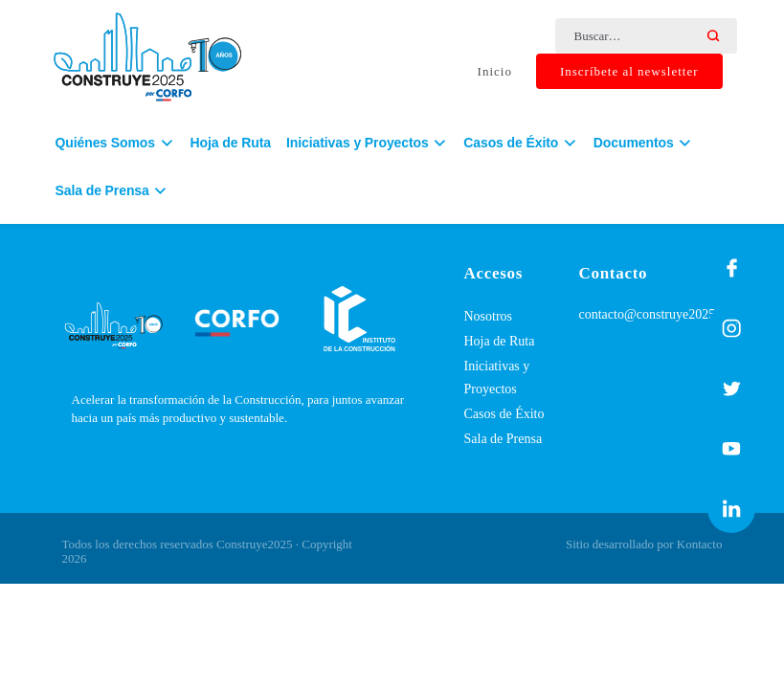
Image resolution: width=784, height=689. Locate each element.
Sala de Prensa (504, 439)
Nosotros (489, 316)
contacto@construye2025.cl (654, 314)
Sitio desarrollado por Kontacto (644, 544)
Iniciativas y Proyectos (497, 378)
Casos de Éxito (504, 414)
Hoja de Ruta (231, 146)
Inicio (495, 72)
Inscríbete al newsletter (629, 72)
